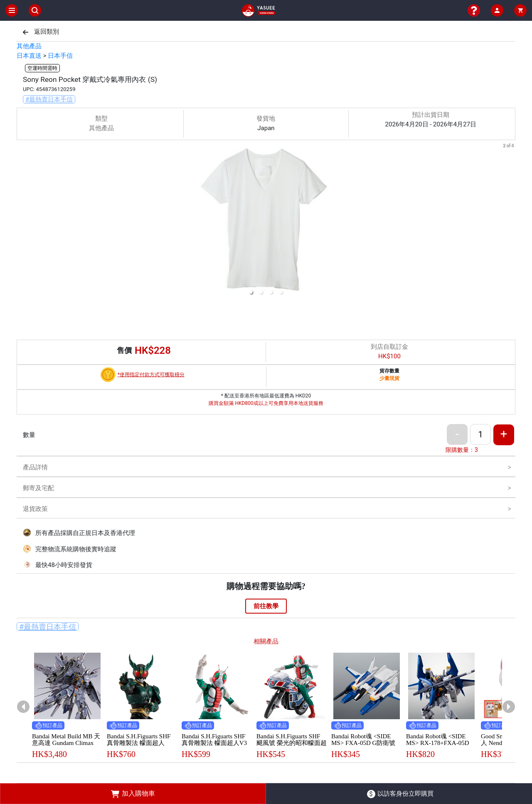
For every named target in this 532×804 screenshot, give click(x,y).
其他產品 (29, 46)
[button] (251, 292)
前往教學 (266, 606)
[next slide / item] (510, 221)
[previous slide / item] (22, 221)
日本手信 (60, 56)
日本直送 (29, 56)
